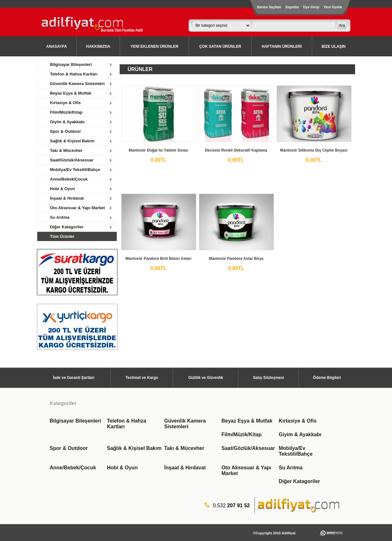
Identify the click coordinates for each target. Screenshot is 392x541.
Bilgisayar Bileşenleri (75, 421)
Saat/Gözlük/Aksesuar (248, 448)
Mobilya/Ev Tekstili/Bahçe (296, 451)
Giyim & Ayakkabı (300, 434)
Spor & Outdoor (69, 448)
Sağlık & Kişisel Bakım (134, 448)
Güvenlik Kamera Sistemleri (185, 424)
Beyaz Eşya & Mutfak (247, 421)
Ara (342, 25)
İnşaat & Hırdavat (185, 468)
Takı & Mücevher (184, 448)
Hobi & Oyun (122, 468)
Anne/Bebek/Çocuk (73, 468)
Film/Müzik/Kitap (241, 434)
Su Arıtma (291, 468)
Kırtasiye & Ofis (298, 421)
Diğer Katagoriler (299, 481)
